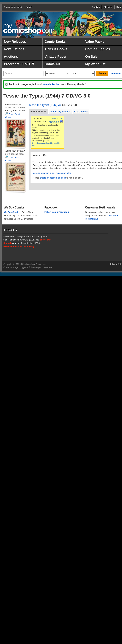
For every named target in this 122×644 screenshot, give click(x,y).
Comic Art (52, 64)
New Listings (14, 49)
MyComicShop (29, 29)
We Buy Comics (12, 212)
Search (102, 73)
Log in (29, 7)
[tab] (38, 111)
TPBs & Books (56, 49)
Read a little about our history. (19, 246)
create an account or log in (53, 178)
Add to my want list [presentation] (60, 112)
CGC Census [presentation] (81, 112)
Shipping (108, 7)
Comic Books (55, 42)
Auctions (11, 57)
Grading (96, 7)
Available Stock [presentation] (38, 111)
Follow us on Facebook (57, 212)
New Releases (15, 42)
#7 (60, 105)
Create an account (13, 7)
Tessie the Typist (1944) (43, 105)
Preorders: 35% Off (19, 64)
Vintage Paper (56, 57)
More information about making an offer (52, 173)
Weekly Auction (51, 84)
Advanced (116, 74)
